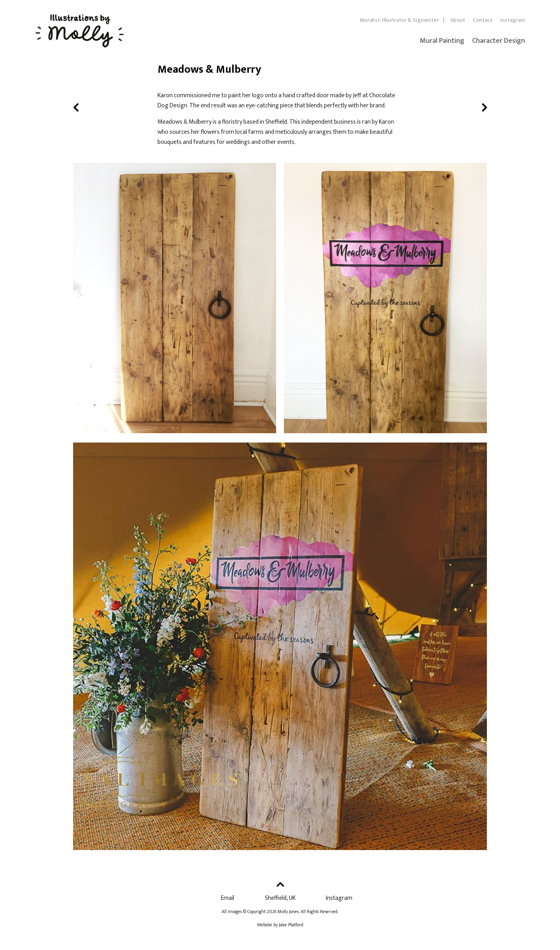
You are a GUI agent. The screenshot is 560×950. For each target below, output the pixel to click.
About (458, 20)
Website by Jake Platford (280, 925)
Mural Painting (442, 41)
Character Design (499, 41)
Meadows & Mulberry (185, 122)
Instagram (513, 20)
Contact (483, 20)
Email (227, 898)
